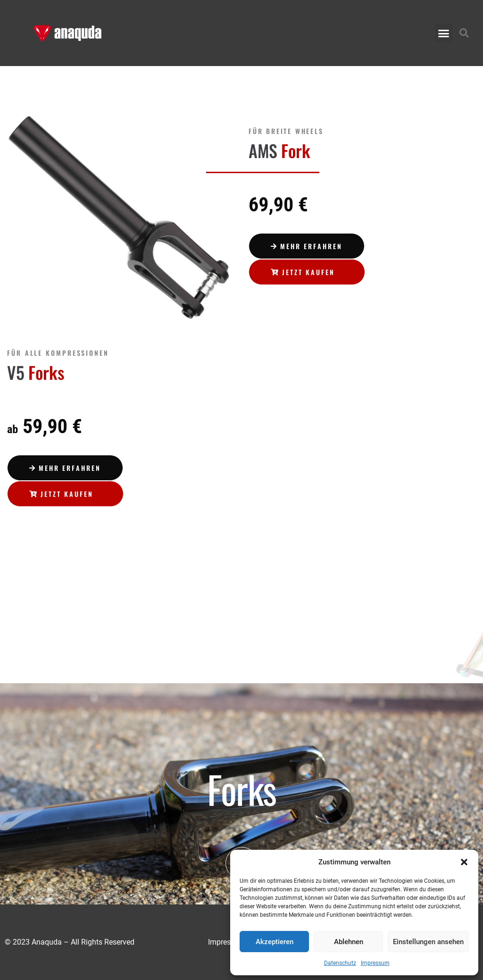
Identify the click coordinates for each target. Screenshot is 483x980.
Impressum (375, 963)
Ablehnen (349, 942)
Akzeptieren (275, 942)
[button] (464, 862)
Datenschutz (340, 963)
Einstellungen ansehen (428, 942)
